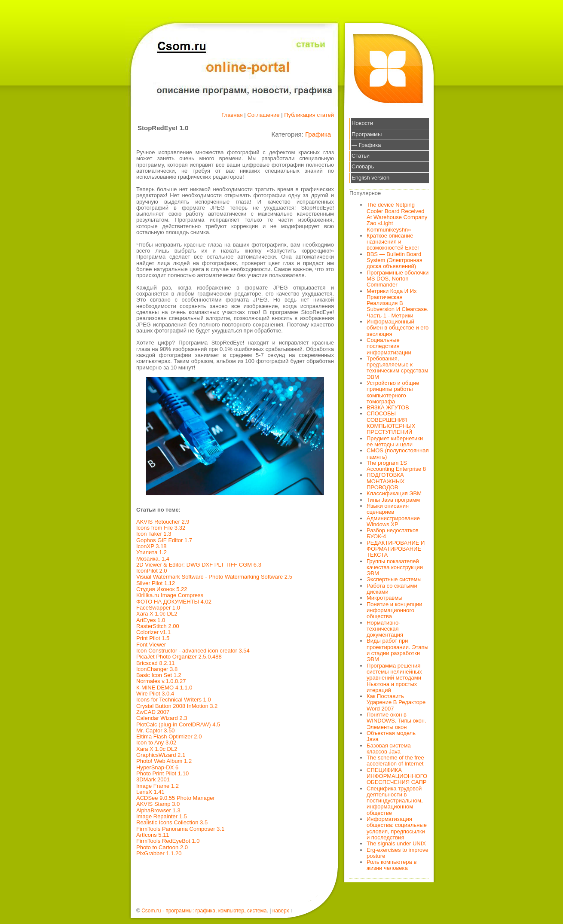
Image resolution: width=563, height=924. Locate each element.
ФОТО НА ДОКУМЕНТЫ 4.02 (174, 602)
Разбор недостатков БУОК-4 (393, 533)
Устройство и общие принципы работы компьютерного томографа (393, 392)
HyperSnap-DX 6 (157, 767)
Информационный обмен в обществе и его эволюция (398, 328)
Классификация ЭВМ (394, 493)
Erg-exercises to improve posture (398, 853)
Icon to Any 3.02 (156, 743)
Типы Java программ (393, 500)
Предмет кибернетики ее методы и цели (395, 441)
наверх (281, 911)
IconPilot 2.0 (152, 571)
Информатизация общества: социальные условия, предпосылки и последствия (397, 828)
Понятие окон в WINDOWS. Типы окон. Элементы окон (396, 721)
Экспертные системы (394, 579)
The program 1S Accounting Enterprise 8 (396, 466)
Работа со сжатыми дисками (392, 589)
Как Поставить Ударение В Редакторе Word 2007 (396, 702)
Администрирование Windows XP (393, 521)
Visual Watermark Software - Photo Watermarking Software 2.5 (214, 577)
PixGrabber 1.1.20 (159, 853)
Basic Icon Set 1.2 (159, 675)
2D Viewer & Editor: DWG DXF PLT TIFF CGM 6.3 (199, 565)
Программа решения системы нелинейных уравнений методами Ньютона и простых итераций (394, 678)
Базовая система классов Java (389, 749)
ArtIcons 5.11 (153, 835)
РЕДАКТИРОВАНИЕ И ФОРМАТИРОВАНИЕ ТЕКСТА (396, 549)
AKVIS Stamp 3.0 (158, 804)
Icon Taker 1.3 (154, 534)
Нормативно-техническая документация (385, 629)
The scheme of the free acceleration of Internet (395, 761)
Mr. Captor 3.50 (156, 730)
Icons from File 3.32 (161, 528)
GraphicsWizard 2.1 (161, 755)
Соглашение (263, 115)
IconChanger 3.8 (157, 669)
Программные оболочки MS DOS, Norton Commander (398, 279)
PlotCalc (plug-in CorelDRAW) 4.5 (178, 724)
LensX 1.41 (150, 792)
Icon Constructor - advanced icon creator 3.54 (193, 651)
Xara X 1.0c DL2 (157, 614)
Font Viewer (151, 645)
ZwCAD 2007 (153, 712)
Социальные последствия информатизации (389, 346)
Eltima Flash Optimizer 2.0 (169, 736)
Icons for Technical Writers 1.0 (174, 700)
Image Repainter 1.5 (162, 816)
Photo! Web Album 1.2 (164, 761)
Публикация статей (309, 115)
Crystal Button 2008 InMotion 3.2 (177, 706)
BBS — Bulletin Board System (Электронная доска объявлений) (395, 260)
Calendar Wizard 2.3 (162, 718)
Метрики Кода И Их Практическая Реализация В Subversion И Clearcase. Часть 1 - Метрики (398, 303)
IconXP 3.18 (151, 546)
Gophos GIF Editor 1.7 (164, 540)
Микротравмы (384, 598)
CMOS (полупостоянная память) (398, 453)
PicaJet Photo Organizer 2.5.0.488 (179, 657)
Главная (232, 115)
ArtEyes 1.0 (151, 620)
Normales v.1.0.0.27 (161, 681)
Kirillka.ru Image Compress (170, 595)
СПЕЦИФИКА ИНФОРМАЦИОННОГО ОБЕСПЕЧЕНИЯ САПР (397, 776)
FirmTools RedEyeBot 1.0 (168, 841)
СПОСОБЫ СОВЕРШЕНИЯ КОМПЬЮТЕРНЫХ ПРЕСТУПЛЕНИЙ (391, 423)
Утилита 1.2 (151, 552)
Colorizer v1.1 (153, 632)
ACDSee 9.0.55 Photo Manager (176, 798)
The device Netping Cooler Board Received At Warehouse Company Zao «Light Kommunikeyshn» (397, 217)
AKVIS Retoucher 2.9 (163, 522)
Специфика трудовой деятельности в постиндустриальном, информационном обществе (395, 801)
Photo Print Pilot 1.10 (162, 773)
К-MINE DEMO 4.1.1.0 (164, 688)
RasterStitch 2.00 (158, 626)
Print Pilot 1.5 (153, 638)
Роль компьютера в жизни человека (392, 865)
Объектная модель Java (391, 736)
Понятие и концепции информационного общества (395, 610)
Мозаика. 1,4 (153, 559)
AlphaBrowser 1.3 (158, 810)
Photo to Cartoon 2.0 (162, 847)
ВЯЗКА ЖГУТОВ (388, 407)
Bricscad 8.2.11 (156, 663)
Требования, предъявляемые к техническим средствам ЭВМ (397, 368)
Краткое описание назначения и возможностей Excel (393, 242)
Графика (318, 134)
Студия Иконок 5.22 (162, 589)
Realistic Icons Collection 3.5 (172, 822)
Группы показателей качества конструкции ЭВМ (395, 567)
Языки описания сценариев (388, 509)
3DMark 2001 (153, 779)
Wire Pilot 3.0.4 (155, 694)
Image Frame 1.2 (158, 786)
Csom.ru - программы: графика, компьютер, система (204, 911)
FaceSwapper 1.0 (158, 608)
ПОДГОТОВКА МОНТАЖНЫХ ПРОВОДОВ (386, 481)
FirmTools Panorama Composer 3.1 (180, 829)
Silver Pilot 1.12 (156, 583)
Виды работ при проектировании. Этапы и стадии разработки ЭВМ (398, 650)
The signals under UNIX (396, 843)
